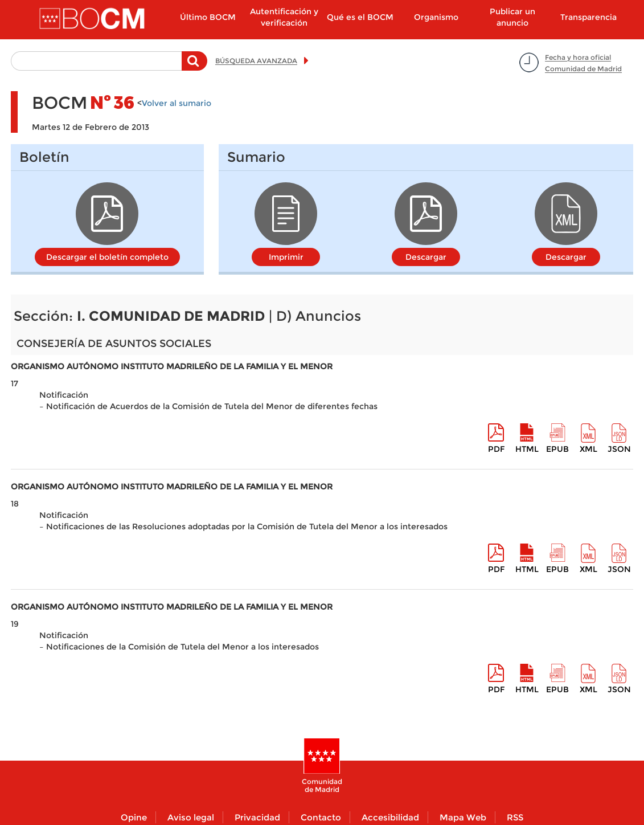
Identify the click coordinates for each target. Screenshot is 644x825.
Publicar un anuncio (512, 17)
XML (588, 449)
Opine (134, 817)
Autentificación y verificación (284, 17)
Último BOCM (208, 17)
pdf (496, 449)
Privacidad (257, 817)
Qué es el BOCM (360, 17)
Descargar (426, 257)
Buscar (194, 67)
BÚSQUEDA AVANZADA (256, 61)
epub (557, 449)
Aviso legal (191, 817)
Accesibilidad (390, 817)
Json (619, 449)
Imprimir (286, 257)
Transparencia (588, 17)
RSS (515, 817)
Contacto (321, 817)
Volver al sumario (177, 103)
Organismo (436, 17)
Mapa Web (463, 817)
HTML (527, 449)
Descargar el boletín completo (107, 257)
